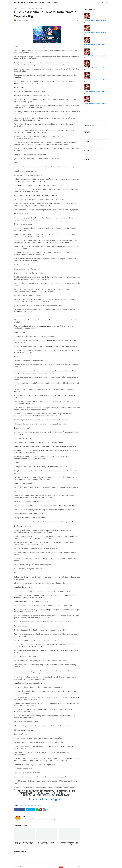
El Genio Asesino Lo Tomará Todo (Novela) (30, 8)
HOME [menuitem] (42, 3)
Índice (46, 799)
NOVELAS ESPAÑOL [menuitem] (52, 3)
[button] (103, 3)
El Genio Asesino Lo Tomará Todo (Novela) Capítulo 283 (69, 843)
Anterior (34, 799)
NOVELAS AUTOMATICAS (26, 2)
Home (16, 8)
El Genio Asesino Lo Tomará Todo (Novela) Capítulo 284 (47, 843)
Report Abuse (90, 125)
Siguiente (59, 799)
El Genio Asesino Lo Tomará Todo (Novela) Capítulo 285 (24, 843)
